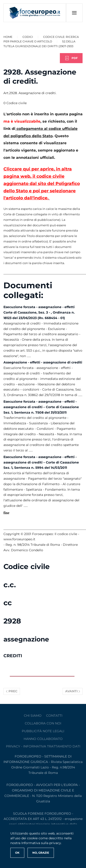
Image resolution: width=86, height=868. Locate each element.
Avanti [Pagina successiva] (73, 691)
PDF (71, 58)
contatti (54, 716)
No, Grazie (41, 853)
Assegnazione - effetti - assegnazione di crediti (43, 362)
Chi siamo (33, 716)
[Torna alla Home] (35, 13)
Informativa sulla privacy (41, 843)
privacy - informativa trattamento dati (43, 746)
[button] (74, 13)
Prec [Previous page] (12, 691)
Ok (17, 853)
